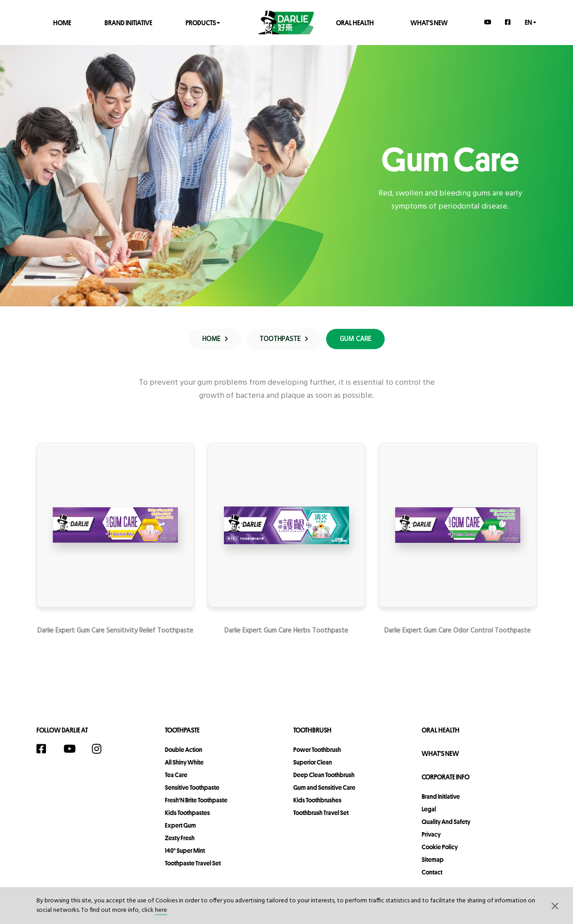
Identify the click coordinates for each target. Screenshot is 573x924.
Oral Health (355, 22)
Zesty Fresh (180, 838)
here (161, 910)
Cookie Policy (440, 847)
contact (432, 872)
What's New (429, 22)
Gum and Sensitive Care (324, 787)
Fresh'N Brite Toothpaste (196, 800)
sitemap (433, 860)
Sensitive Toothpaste (192, 787)
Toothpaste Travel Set (193, 863)
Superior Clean (313, 762)
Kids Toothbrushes (317, 800)
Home (62, 22)
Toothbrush (312, 730)
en (531, 22)
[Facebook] (508, 22)
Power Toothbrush (317, 750)
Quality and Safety (446, 822)
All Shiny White (184, 762)
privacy (431, 834)
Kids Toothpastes (187, 813)
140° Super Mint (185, 851)
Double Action (184, 750)
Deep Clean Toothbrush (324, 775)
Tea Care (176, 775)
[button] (555, 906)
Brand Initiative (128, 22)
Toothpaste (182, 730)
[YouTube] (488, 22)
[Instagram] (101, 749)
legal (429, 809)
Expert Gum (180, 825)
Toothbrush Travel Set (321, 813)
